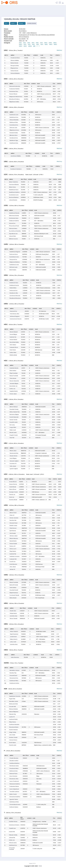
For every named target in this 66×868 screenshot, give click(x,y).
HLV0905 (24, 433)
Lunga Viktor (13, 427)
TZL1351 (26, 58)
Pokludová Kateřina (15, 784)
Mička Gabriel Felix (15, 412)
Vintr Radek (13, 533)
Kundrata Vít (13, 464)
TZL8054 (25, 797)
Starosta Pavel (13, 523)
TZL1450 (26, 63)
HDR (34, 46)
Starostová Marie (14, 727)
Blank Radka (13, 270)
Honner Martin (13, 340)
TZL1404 (23, 355)
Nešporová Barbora (15, 262)
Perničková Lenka (14, 766)
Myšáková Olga (14, 140)
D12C (25, 43)
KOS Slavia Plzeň (39, 236)
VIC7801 (24, 554)
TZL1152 (26, 91)
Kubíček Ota (13, 337)
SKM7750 (24, 216)
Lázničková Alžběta (16, 156)
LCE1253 (26, 86)
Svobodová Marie (14, 786)
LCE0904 (24, 415)
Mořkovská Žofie (13, 704)
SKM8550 (25, 768)
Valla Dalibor (13, 588)
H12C (29, 44)
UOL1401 (23, 350)
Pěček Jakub (13, 451)
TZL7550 (24, 223)
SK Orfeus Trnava (41, 642)
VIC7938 (24, 523)
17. (5, 554)
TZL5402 (24, 590)
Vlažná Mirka (13, 288)
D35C (46, 43)
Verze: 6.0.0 (32, 863)
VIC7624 (24, 541)
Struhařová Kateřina (15, 797)
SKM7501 (24, 513)
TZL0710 (23, 466)
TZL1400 (23, 347)
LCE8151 (24, 213)
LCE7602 (21, 484)
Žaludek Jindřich (14, 761)
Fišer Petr (12, 438)
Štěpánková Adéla (14, 102)
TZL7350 (25, 257)
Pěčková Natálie (13, 709)
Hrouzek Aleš (12, 707)
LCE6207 (22, 611)
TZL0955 (24, 117)
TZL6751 (25, 296)
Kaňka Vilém (13, 353)
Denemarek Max (14, 453)
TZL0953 (24, 122)
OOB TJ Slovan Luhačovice (44, 86)
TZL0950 (24, 125)
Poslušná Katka (14, 133)
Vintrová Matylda (15, 73)
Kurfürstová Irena (14, 218)
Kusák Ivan (13, 562)
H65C (21, 46)
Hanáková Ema (14, 138)
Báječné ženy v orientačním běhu (43, 226)
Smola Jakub (13, 394)
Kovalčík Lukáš (14, 422)
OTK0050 (25, 771)
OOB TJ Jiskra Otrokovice (43, 771)
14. (5, 546)
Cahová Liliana (13, 740)
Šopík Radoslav (14, 634)
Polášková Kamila (14, 285)
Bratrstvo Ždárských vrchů (41, 234)
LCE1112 (23, 381)
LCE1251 (26, 94)
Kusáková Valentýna (16, 169)
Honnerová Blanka (14, 185)
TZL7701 (24, 533)
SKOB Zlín (43, 58)
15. (5, 549)
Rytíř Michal (13, 531)
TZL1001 (24, 420)
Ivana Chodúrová (14, 781)
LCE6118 (22, 613)
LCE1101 (23, 378)
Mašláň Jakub (13, 526)
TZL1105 (23, 373)
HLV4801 (23, 639)
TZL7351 (23, 187)
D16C (33, 43)
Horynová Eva (13, 311)
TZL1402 (23, 353)
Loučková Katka (13, 719)
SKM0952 (24, 138)
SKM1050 (24, 140)
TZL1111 (23, 394)
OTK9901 (25, 794)
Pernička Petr (13, 520)
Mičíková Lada (13, 267)
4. (5, 66)
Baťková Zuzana (13, 239)
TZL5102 (24, 569)
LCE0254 (23, 192)
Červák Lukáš (13, 745)
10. (5, 138)
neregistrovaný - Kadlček (39, 822)
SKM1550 (24, 709)
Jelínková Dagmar (15, 316)
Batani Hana (12, 187)
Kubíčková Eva (13, 845)
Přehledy (21, 23)
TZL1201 (23, 386)
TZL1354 (26, 66)
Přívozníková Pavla (14, 226)
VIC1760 (24, 727)
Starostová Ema (14, 678)
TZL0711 (23, 461)
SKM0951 (24, 143)
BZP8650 (24, 226)
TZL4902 (23, 838)
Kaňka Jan (12, 389)
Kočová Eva (12, 223)
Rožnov (38, 789)
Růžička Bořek (13, 355)
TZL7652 (25, 262)
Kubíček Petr (13, 554)
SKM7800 (24, 536)
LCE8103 (24, 549)
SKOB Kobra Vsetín (38, 197)
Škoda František (14, 376)
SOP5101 (23, 637)
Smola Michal (13, 482)
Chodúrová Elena (15, 58)
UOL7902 (24, 564)
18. (5, 556)
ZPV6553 (23, 200)
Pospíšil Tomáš (14, 435)
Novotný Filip (13, 673)
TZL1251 (26, 89)
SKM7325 (24, 531)
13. (5, 544)
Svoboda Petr (13, 559)
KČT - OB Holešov (42, 99)
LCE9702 (23, 828)
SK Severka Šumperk (41, 435)
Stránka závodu (32, 23)
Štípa (38, 776)
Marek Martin (13, 541)
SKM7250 (25, 267)
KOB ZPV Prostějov (38, 200)
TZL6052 (25, 285)
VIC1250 (26, 102)
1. (5, 58)
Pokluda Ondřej (13, 835)
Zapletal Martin (14, 391)
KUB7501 (24, 546)
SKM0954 (24, 135)
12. (5, 143)
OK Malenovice (40, 766)
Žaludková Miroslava (15, 298)
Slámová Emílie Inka (15, 86)
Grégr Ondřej (13, 732)
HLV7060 (25, 265)
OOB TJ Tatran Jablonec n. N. (39, 500)
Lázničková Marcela (15, 296)
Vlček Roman (13, 528)
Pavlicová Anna (14, 254)
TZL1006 (24, 425)
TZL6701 (22, 616)
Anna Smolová (13, 776)
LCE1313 (23, 332)
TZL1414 (23, 334)
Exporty (13, 23)
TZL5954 (25, 298)
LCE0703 (23, 456)
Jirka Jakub (13, 567)
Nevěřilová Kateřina (14, 192)
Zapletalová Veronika (15, 696)
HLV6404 (24, 556)
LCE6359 (25, 259)
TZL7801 (24, 526)
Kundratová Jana (14, 257)
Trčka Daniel (13, 378)
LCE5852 (25, 288)
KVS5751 (27, 319)
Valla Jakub (13, 466)
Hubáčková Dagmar (15, 252)
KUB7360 (25, 254)
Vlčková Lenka (13, 843)
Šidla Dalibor (13, 371)
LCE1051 (23, 128)
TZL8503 (24, 544)
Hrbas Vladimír (14, 631)
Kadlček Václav (13, 822)
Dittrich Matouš (14, 407)
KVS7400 (24, 595)
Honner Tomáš (13, 420)
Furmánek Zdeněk (14, 595)
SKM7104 (24, 538)
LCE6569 (25, 252)
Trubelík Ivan (12, 828)
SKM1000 (24, 407)
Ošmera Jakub (13, 536)
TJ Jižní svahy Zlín (38, 195)
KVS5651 (27, 314)
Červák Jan (12, 495)
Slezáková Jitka (14, 293)
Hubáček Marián (14, 368)
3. (5, 63)
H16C (38, 44)
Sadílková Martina (14, 763)
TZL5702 (24, 593)
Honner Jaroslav (14, 518)
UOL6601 (21, 492)
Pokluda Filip (12, 714)
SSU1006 (24, 435)
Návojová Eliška (15, 66)
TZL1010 (24, 422)
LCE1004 (24, 430)
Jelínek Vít (12, 569)
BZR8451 (24, 234)
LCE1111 (23, 368)
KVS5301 (23, 631)
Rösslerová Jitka (14, 779)
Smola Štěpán (13, 334)
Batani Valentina (14, 182)
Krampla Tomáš (13, 492)
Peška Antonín (14, 639)
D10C (20, 43)
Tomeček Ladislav (14, 792)
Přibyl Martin (13, 551)
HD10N (30, 46)
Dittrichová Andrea (14, 216)
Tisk (6, 23)
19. (5, 559)
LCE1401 (24, 670)
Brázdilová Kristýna (14, 99)
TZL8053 (24, 218)
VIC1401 (23, 337)
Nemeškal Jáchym (15, 670)
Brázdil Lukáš (13, 433)
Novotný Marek (13, 500)
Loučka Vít (12, 717)
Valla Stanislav (15, 657)
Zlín (35, 737)
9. (5, 135)
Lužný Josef (13, 642)
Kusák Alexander (14, 417)
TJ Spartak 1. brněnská (41, 453)
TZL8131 (21, 482)
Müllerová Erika (14, 771)
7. (5, 73)
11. (5, 140)
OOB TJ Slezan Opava (42, 637)
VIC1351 (26, 60)
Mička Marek (13, 598)
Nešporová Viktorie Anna (16, 97)
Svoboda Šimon (14, 347)
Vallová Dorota (14, 71)
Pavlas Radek (13, 544)
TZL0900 (24, 417)
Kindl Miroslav (13, 564)
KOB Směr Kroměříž (40, 135)
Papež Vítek (12, 699)
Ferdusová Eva (13, 290)
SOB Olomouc (39, 350)
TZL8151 (24, 239)
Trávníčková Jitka (14, 314)
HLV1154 (26, 99)
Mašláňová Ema (14, 117)
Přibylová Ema (14, 68)
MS (5, 683)
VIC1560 (24, 678)
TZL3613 (23, 644)
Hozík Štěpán (13, 458)
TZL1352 (26, 71)
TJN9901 (21, 500)
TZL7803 (24, 518)
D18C (37, 43)
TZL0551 (23, 182)
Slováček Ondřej (14, 409)
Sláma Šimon (13, 489)
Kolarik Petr (12, 832)
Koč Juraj (12, 425)
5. (5, 68)
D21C (42, 43)
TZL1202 (24, 389)
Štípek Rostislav (14, 593)
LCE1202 (24, 391)
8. (5, 133)
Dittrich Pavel (13, 513)
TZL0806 (23, 458)
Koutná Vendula (13, 730)
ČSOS (40, 866)
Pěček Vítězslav (14, 538)
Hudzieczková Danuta (16, 319)
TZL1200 (24, 371)
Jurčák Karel (13, 637)
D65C (21, 44)
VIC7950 (23, 845)
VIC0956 (24, 130)
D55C (55, 43)
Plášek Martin (13, 613)
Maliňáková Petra (14, 802)
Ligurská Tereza (14, 799)
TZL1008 (24, 412)
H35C (46, 44)
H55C (55, 44)
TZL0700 (23, 464)
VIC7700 (24, 515)
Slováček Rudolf (14, 590)
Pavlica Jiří (12, 546)
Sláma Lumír (13, 549)
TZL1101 (23, 384)
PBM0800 (24, 453)
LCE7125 (24, 585)
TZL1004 (24, 438)
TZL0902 (24, 409)
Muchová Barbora (14, 197)
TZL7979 (23, 190)
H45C (51, 44)
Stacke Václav (14, 456)
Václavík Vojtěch (14, 461)
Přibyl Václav (12, 722)
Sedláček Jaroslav (15, 556)
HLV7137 (25, 792)
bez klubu (39, 779)
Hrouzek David (13, 675)
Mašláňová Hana (14, 190)
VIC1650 (24, 681)
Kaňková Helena (14, 807)
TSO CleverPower (40, 598)
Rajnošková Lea (13, 234)
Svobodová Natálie (14, 89)
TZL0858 (28, 156)
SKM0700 (24, 451)
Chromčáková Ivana (15, 804)
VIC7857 (25, 774)
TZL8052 (23, 185)
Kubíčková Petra (14, 681)
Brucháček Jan (14, 386)
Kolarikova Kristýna (14, 825)
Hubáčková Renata (14, 213)
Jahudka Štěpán (14, 384)
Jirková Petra (13, 236)
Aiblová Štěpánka (14, 712)
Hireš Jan (12, 497)
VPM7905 (24, 567)
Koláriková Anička (14, 683)
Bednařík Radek (14, 585)
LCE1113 (23, 376)
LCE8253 (24, 228)
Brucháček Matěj (14, 342)
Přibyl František (14, 373)
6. (5, 71)
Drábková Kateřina (14, 221)
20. (5, 562)
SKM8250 (23, 843)
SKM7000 (24, 528)
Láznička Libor (14, 616)
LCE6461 (25, 290)
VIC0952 (24, 115)
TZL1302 (23, 340)
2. (5, 60)
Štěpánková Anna (14, 130)
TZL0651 (29, 169)
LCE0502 (21, 489)
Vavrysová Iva (13, 259)
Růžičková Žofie (14, 122)
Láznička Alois (14, 644)
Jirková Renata (13, 200)
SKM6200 (22, 619)
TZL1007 (24, 427)
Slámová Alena (13, 228)
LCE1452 (24, 696)
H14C (33, 44)
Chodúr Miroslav (14, 758)
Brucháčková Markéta (15, 231)
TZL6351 (25, 283)
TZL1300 (23, 345)
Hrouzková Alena (14, 768)
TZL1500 (23, 342)
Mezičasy (59, 50)
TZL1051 (23, 133)
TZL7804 (24, 551)
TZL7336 (24, 520)
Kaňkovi (39, 807)
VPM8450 (24, 236)
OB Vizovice (44, 60)
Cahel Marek (13, 487)
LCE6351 (25, 293)
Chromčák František (12, 849)
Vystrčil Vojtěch (14, 469)
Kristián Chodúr (13, 737)
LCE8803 (21, 487)
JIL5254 (27, 311)
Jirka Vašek (12, 735)
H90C (25, 46)
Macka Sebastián (14, 381)
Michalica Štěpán (14, 415)
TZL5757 (27, 316)
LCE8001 (21, 495)
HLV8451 (24, 221)
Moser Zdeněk (14, 619)
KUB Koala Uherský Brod (42, 254)
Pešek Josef (13, 430)
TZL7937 (24, 559)
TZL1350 (26, 68)
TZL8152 (24, 231)
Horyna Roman (13, 484)
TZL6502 (24, 562)
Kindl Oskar (13, 350)
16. (5, 551)
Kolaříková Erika (14, 143)
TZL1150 (26, 97)
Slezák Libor (13, 611)
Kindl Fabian (12, 743)
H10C (25, 44)
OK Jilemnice (42, 311)
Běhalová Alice (13, 135)
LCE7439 (24, 582)
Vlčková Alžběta (15, 60)
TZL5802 (23, 634)
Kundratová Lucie (14, 195)
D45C (50, 43)
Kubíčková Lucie (14, 115)
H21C (42, 44)
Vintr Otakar (13, 345)
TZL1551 (26, 73)
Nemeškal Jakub (14, 701)
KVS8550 (23, 197)
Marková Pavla (13, 774)
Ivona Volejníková (14, 789)
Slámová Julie (13, 128)
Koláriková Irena (14, 283)
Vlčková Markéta (14, 120)
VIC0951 (23, 120)
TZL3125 (26, 657)
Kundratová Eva (14, 125)
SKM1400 (24, 675)
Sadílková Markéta (14, 724)
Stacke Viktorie (13, 94)
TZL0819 (23, 469)
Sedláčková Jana (14, 265)
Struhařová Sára (14, 91)
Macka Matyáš (14, 332)
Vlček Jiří (12, 515)
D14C (29, 43)
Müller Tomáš (13, 794)
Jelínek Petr (12, 838)
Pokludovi (37, 714)
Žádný (37, 588)
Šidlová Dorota (14, 63)
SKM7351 (25, 270)
